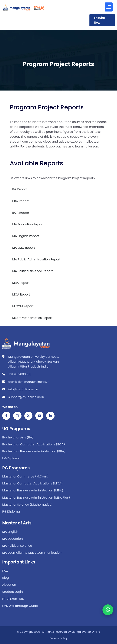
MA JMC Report (24, 248)
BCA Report (21, 213)
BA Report (20, 189)
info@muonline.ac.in (23, 389)
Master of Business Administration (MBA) (33, 491)
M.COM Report (23, 306)
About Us (9, 585)
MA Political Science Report (32, 271)
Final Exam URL (13, 599)
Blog (6, 578)
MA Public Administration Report (36, 259)
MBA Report (21, 283)
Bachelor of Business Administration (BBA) (34, 452)
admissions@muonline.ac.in (29, 382)
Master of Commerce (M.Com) (25, 477)
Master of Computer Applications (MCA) (32, 484)
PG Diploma (11, 512)
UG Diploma (11, 459)
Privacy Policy (59, 638)
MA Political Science (17, 546)
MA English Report (26, 236)
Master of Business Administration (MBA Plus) (36, 498)
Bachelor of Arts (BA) (18, 438)
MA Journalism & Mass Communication (32, 553)
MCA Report (21, 294)
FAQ (5, 571)
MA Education (13, 539)
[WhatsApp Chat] (108, 606)
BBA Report (20, 201)
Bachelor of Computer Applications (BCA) (34, 445)
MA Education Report (28, 224)
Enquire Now (99, 20)
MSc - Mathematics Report (32, 318)
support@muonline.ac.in (26, 397)
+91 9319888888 (20, 374)
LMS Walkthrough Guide (20, 606)
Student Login (13, 592)
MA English (10, 532)
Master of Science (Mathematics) (27, 505)
